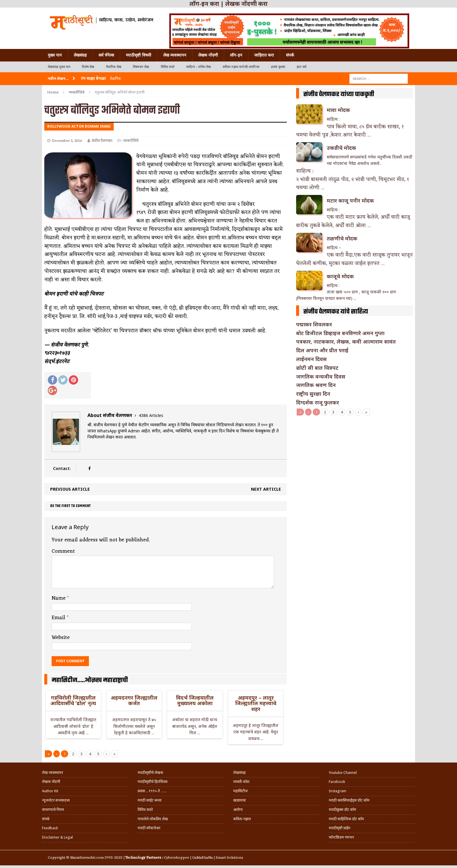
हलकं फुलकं (278, 67)
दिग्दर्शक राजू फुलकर (318, 402)
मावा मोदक (338, 110)
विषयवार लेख (141, 67)
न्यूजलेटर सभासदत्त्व (56, 800)
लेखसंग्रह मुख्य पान (59, 67)
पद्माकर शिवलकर (314, 324)
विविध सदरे (168, 67)
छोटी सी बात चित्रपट (317, 368)
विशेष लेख (88, 67)
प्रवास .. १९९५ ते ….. (152, 791)
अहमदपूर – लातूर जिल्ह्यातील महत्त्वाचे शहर (256, 703)
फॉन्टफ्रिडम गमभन (341, 837)
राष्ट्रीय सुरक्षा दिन (313, 394)
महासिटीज (240, 791)
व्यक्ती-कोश (241, 782)
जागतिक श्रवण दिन (316, 385)
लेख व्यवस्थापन (175, 55)
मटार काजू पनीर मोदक (350, 200)
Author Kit (50, 791)
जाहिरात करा (264, 55)
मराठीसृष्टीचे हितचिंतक (153, 782)
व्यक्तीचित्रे (131, 141)
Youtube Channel (343, 773)
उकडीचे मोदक (341, 148)
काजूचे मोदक (340, 276)
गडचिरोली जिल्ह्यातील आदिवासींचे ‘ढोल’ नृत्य (73, 700)
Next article (266, 489)
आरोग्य (238, 810)
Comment (63, 551)
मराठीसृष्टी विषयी (139, 55)
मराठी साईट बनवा (150, 800)
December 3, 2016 (67, 141)
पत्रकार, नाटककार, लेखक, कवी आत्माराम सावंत (346, 341)
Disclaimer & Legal (57, 837)
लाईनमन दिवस (311, 359)
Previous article (70, 489)
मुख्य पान (55, 55)
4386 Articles (151, 415)
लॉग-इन (236, 55)
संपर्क (290, 55)
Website (61, 638)
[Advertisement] (354, 459)
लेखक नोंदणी (208, 55)
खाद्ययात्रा (239, 800)
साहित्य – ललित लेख (199, 67)
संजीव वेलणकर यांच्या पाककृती (339, 94)
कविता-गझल (242, 819)
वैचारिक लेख (114, 67)
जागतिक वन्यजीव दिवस (321, 376)
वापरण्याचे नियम (53, 810)
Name (59, 598)
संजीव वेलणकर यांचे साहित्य (336, 312)
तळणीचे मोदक (342, 238)
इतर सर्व (302, 67)
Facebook (337, 782)
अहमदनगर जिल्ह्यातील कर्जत (134, 700)
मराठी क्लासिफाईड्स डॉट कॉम (349, 800)
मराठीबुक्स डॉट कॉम (342, 810)
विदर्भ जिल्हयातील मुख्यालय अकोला (195, 700)
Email (59, 618)
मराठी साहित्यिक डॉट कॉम (346, 819)
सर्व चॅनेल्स (106, 55)
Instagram (338, 791)
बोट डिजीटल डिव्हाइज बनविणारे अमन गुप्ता (340, 333)
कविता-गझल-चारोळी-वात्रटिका (241, 67)
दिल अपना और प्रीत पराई (322, 350)
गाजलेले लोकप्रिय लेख (153, 819)
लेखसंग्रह (80, 55)
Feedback (50, 828)
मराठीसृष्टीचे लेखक (150, 773)
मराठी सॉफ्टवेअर (149, 828)
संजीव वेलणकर (102, 141)
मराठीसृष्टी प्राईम (340, 828)
